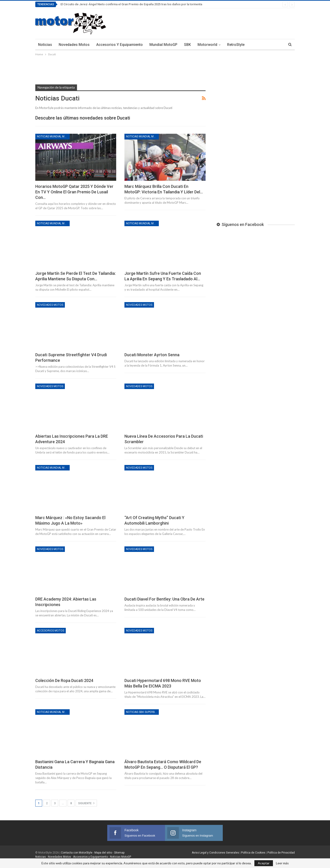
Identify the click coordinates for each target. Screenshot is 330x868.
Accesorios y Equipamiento (120, 45)
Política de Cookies (253, 853)
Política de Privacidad (281, 853)
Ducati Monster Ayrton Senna (152, 355)
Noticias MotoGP (120, 857)
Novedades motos (50, 305)
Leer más (282, 863)
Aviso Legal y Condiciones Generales (215, 853)
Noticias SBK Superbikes (142, 712)
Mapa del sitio (103, 853)
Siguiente (86, 803)
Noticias (45, 45)
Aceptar (264, 863)
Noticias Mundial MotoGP (53, 136)
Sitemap (119, 853)
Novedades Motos (74, 45)
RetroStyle (236, 45)
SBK (187, 45)
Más (255, 45)
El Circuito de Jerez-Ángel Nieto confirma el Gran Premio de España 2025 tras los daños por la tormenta (131, 4)
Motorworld (207, 45)
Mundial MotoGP (163, 45)
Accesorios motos (51, 631)
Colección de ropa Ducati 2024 (64, 680)
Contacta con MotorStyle (77, 853)
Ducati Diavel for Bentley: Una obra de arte (164, 599)
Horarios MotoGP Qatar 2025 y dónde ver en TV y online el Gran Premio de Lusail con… (74, 192)
